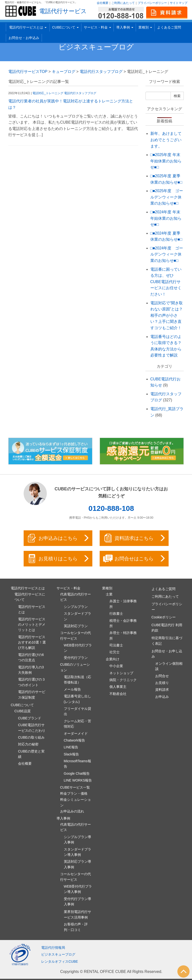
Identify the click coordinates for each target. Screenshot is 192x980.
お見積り (162, 683)
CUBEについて (65, 27)
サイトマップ (179, 3)
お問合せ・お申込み (24, 38)
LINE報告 (71, 747)
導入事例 (125, 27)
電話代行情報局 (53, 948)
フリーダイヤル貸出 (77, 711)
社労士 (115, 652)
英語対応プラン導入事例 (77, 864)
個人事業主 (118, 687)
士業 (109, 594)
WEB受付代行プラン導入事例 (78, 889)
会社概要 (103, 3)
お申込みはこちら (58, 538)
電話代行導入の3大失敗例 (31, 670)
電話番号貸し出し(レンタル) (77, 699)
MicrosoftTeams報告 (77, 764)
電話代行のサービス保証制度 (32, 694)
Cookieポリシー (164, 617)
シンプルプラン (76, 607)
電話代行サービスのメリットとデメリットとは (32, 625)
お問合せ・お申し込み (167, 654)
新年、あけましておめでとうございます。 (166, 140)
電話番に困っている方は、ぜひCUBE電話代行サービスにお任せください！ (166, 282)
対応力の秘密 (28, 744)
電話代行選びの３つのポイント (32, 682)
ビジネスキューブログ (96, 47)
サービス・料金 (97, 27)
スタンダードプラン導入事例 (77, 852)
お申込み (162, 697)
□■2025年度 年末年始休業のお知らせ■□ (166, 161)
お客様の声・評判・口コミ (76, 927)
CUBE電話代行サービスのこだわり (32, 728)
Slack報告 (71, 754)
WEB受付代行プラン (78, 648)
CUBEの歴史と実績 (31, 754)
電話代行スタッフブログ (80, 93)
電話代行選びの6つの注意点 (31, 657)
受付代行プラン (76, 658)
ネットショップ (121, 673)
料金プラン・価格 (74, 793)
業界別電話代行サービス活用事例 (77, 914)
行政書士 (116, 614)
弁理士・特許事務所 (123, 635)
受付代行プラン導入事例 (77, 901)
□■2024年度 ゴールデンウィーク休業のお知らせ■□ (167, 254)
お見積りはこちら (58, 559)
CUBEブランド (30, 718)
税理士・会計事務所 (123, 623)
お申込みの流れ (72, 811)
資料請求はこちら (134, 538)
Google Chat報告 (77, 773)
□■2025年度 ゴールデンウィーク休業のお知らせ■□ (167, 197)
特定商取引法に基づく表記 (167, 641)
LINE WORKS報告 (78, 780)
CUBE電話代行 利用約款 (167, 628)
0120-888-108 (111, 508)
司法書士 (116, 645)
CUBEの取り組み (31, 737)
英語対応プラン (76, 626)
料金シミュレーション (76, 802)
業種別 (145, 27)
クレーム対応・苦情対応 (77, 724)
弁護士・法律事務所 (123, 604)
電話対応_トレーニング (48, 93)
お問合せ (162, 676)
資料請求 (162, 690)
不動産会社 (118, 694)
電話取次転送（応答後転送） (77, 680)
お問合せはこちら (134, 559)
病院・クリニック (123, 680)
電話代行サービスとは (28, 27)
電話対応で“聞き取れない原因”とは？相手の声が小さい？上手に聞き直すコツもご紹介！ (167, 315)
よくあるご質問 (169, 27)
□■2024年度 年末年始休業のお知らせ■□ (166, 218)
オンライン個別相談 (169, 666)
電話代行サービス (63, 11)
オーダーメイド (76, 733)
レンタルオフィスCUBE (60, 961)
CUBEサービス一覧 (75, 787)
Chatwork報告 (74, 740)
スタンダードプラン (77, 616)
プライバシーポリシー (152, 3)
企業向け (113, 659)
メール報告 (72, 689)
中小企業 (116, 666)
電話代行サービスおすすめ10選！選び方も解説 (32, 642)
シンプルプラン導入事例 (77, 840)
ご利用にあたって (123, 3)
